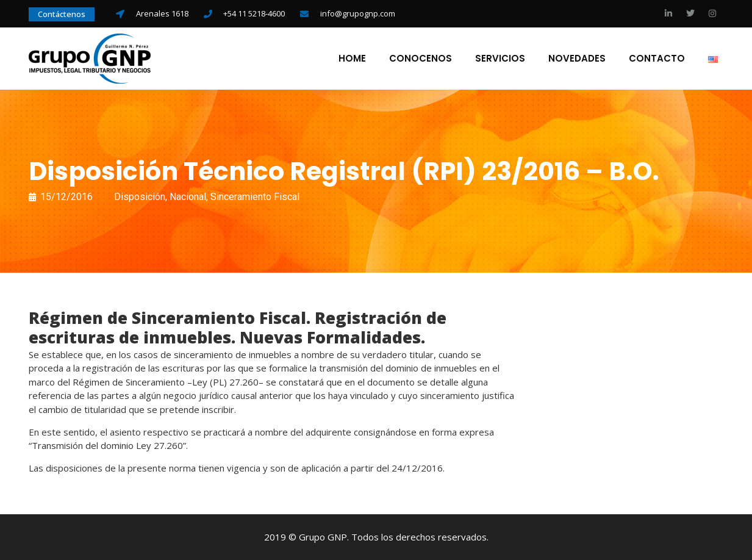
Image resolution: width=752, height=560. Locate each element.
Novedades (577, 59)
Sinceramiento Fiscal (255, 197)
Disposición (140, 197)
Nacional (188, 197)
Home (352, 59)
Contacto (657, 59)
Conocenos (421, 59)
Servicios (500, 59)
